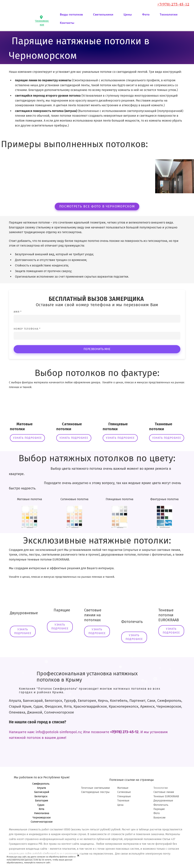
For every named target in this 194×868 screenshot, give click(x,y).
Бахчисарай (42, 792)
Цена (120, 805)
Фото (157, 813)
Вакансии (159, 818)
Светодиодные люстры (95, 792)
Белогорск (42, 796)
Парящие (159, 809)
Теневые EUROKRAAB (166, 796)
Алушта (42, 788)
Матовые (123, 788)
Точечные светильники (95, 788)
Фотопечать (161, 805)
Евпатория (42, 801)
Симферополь (42, 784)
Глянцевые (124, 796)
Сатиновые (124, 792)
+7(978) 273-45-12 (173, 4)
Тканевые (123, 801)
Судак (42, 805)
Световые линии (164, 792)
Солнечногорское (42, 822)
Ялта (42, 809)
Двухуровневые (163, 801)
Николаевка (42, 813)
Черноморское (42, 818)
